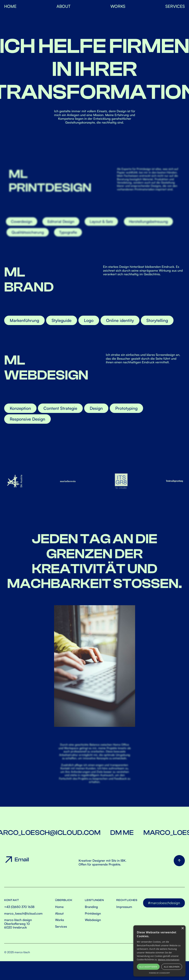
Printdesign (93, 913)
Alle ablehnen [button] (172, 967)
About (63, 6)
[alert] (159, 951)
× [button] (182, 928)
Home (59, 907)
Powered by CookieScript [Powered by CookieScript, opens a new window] (159, 973)
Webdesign (93, 920)
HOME (10, 6)
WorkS (118, 6)
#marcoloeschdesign (164, 903)
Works (60, 920)
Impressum (124, 907)
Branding (91, 907)
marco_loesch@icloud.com (23, 913)
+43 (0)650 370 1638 (19, 907)
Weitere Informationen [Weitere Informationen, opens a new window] (169, 960)
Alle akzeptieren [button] (148, 967)
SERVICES (175, 6)
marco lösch (22, 952)
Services (61, 926)
